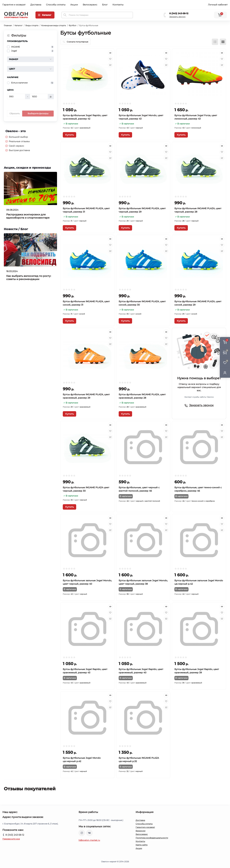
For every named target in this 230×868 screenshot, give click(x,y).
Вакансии (140, 831)
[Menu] (45, 15)
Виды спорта (32, 25)
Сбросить (15, 113)
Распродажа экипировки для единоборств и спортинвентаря (28, 216)
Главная (8, 25)
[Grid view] (223, 42)
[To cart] (69, 135)
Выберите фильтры (38, 113)
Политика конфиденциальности (152, 838)
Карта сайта (142, 845)
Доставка (36, 5)
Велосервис (90, 5)
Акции (74, 5)
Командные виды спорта (54, 25)
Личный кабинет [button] (218, 5)
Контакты (118, 5)
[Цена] (16, 97)
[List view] (215, 42)
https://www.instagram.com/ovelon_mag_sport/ (82, 833)
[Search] (65, 15)
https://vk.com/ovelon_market (89, 833)
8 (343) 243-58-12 (179, 13)
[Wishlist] (110, 59)
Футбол (73, 25)
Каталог (19, 25)
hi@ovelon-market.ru (89, 840)
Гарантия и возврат (14, 5)
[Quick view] (110, 53)
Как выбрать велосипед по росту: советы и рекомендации (29, 278)
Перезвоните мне (11, 839)
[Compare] (110, 65)
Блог (105, 5)
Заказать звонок (177, 17)
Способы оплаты (56, 5)
